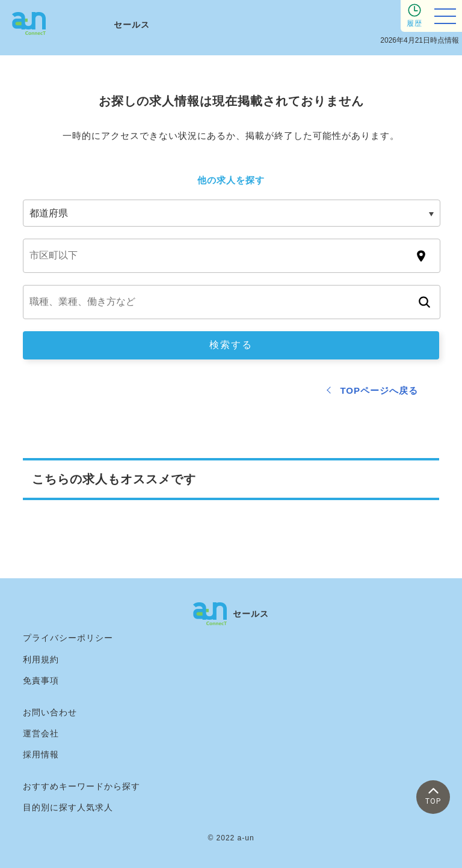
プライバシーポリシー (68, 638)
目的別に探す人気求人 (68, 807)
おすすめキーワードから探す (82, 786)
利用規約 (41, 659)
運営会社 (41, 733)
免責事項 (41, 680)
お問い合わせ (50, 712)
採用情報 (41, 754)
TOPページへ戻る (379, 390)
